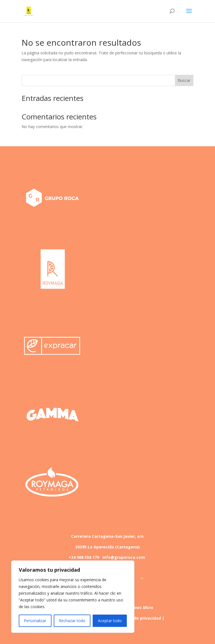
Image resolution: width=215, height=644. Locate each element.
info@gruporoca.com (124, 557)
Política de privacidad (139, 618)
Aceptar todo (110, 621)
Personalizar (35, 621)
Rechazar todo (72, 621)
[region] (73, 597)
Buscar (184, 80)
